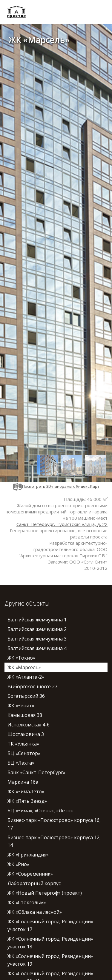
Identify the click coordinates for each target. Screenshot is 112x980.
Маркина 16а (23, 782)
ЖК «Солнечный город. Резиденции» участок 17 (50, 925)
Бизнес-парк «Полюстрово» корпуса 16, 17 (54, 824)
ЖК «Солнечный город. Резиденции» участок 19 (50, 960)
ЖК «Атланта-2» (26, 677)
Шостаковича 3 (26, 734)
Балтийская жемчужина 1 (37, 620)
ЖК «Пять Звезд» (27, 801)
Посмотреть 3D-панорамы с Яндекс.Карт (56, 486)
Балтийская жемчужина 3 (37, 639)
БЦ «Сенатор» (24, 753)
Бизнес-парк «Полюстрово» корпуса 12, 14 (54, 841)
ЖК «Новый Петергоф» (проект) (45, 893)
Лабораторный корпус (34, 883)
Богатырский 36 (26, 696)
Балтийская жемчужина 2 (37, 629)
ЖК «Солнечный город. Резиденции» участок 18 (50, 943)
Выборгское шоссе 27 (32, 686)
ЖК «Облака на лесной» (35, 912)
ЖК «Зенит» (21, 706)
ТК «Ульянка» (23, 744)
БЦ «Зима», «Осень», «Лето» (40, 811)
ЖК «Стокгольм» (27, 902)
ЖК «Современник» (30, 874)
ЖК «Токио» (21, 658)
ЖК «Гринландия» (28, 855)
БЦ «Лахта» (21, 763)
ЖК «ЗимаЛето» (26, 791)
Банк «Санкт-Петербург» (36, 772)
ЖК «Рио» (18, 864)
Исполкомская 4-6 (29, 725)
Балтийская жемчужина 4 (37, 648)
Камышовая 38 (25, 715)
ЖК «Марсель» (24, 667)
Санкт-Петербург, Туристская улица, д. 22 (62, 524)
